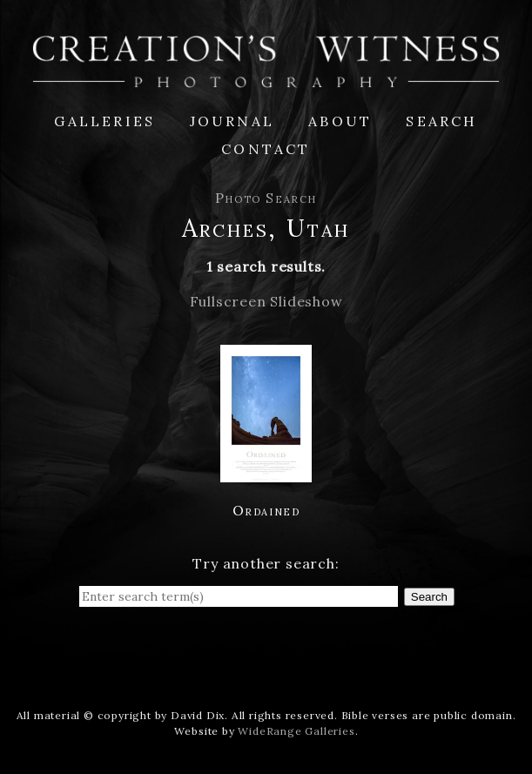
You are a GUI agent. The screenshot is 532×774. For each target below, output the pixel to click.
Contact (266, 149)
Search (441, 121)
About (340, 121)
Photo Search (266, 198)
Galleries (104, 121)
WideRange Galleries (296, 731)
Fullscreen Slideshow (266, 301)
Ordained (266, 510)
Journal (232, 121)
